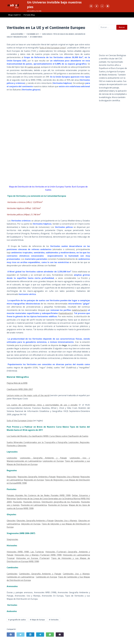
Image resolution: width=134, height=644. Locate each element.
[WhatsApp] (50, 635)
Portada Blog (29, 15)
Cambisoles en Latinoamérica (20, 577)
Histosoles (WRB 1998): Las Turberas (25, 552)
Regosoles (12, 477)
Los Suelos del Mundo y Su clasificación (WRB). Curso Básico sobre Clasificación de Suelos (48, 436)
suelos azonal (34, 67)
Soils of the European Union (53, 48)
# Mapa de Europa (37, 620)
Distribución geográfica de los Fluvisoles (61, 502)
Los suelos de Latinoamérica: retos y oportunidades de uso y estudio (42, 405)
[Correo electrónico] (60, 635)
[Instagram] (108, 6)
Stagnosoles (12, 539)
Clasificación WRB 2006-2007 (20, 389)
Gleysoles (11, 521)
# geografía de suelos (17, 620)
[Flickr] (102, 6)
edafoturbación (80, 310)
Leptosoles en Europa (53, 461)
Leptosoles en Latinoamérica (28, 461)
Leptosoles (12, 458)
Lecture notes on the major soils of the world (28, 395)
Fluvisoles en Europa (58, 505)
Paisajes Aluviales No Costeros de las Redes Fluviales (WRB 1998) (39, 495)
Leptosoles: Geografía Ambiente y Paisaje (43, 458)
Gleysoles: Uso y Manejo (66, 521)
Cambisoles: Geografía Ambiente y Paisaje (40, 574)
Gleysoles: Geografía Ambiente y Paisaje (35, 521)
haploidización (66, 313)
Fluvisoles (17, 502)
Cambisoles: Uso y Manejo (76, 574)
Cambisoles (12, 574)
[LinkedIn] (30, 635)
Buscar (122, 27)
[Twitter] (97, 6)
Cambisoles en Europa (46, 577)
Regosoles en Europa (34, 480)
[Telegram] (40, 635)
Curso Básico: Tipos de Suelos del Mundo (58, 34)
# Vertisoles (54, 620)
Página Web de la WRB (17, 383)
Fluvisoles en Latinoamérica (34, 505)
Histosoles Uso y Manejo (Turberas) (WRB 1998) (38, 555)
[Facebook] (91, 6)
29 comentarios (36, 37)
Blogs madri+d (14, 15)
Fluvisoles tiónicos (32, 502)
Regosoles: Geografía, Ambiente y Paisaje (37, 477)
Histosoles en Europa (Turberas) (33, 558)
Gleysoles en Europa (31, 524)
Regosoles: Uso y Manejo (68, 477)
